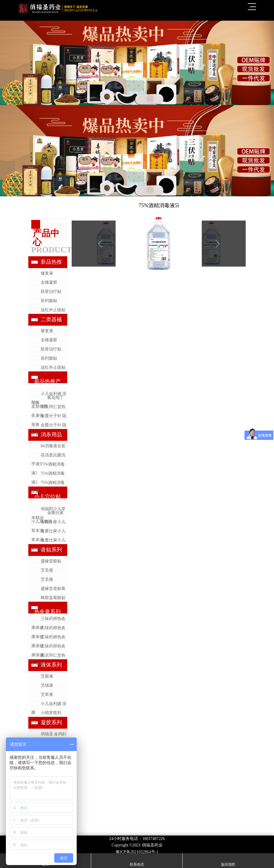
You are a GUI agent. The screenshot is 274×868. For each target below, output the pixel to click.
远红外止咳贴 (53, 310)
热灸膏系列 (47, 612)
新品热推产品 (47, 384)
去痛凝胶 (49, 282)
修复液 (47, 273)
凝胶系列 (51, 722)
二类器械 (51, 319)
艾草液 (47, 695)
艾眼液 (47, 676)
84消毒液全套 (53, 446)
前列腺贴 (49, 301)
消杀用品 (51, 435)
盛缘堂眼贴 (51, 561)
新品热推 (51, 262)
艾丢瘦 (47, 570)
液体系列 (51, 665)
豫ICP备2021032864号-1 (137, 852)
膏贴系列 (51, 550)
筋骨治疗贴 (51, 292)
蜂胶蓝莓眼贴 (53, 598)
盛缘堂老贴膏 (53, 589)
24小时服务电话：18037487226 (137, 839)
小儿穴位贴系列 (47, 499)
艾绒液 (47, 685)
